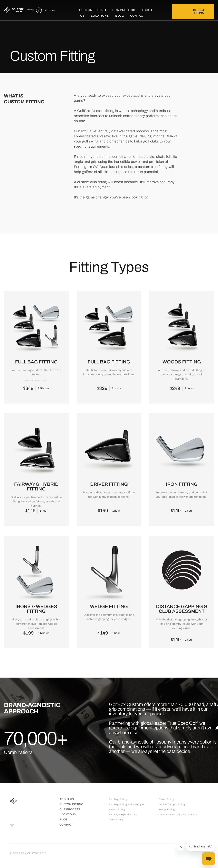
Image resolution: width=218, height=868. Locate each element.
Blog (120, 16)
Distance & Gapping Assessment (178, 815)
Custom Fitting (93, 10)
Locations (100, 16)
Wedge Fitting (167, 809)
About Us (67, 799)
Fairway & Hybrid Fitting (123, 815)
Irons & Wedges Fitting (172, 804)
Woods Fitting (117, 809)
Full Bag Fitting (118, 799)
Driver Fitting (166, 799)
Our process (70, 809)
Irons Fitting (116, 820)
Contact (138, 16)
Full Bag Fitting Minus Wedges (127, 804)
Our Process (124, 10)
